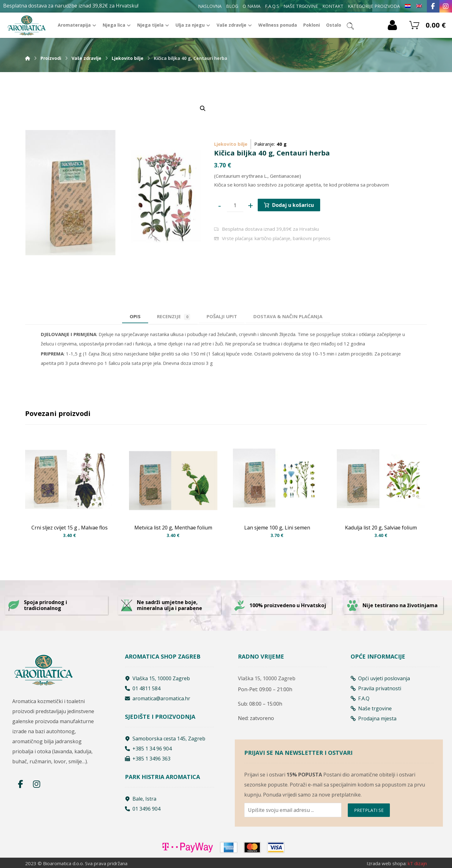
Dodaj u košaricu (293, 205)
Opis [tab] (135, 316)
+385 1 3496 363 (148, 759)
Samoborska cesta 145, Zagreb (165, 739)
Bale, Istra (141, 799)
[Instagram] (446, 6)
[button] (203, 108)
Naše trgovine (371, 708)
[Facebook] (433, 6)
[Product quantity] (235, 205)
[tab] (222, 316)
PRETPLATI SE (369, 810)
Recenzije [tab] (174, 317)
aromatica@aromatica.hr (158, 698)
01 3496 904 (143, 809)
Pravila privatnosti (376, 688)
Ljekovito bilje (231, 144)
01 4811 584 (143, 688)
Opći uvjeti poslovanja (380, 678)
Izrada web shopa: (387, 863)
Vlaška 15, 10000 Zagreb (157, 678)
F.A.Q (360, 698)
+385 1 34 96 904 (148, 749)
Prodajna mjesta (374, 718)
